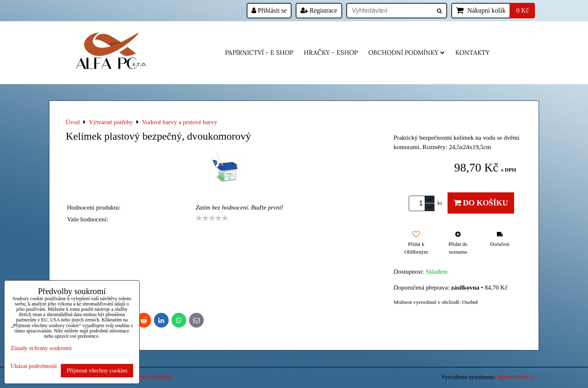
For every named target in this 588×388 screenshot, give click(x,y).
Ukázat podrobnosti (34, 366)
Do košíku (481, 203)
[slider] (212, 218)
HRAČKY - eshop (331, 52)
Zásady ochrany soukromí (41, 348)
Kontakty (472, 52)
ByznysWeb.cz (516, 377)
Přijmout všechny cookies (97, 370)
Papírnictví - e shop (259, 52)
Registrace (319, 10)
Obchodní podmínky (406, 52)
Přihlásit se (269, 10)
